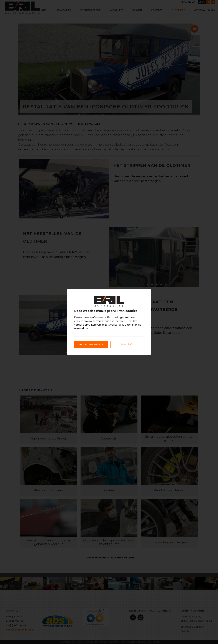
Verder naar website (91, 344)
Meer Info (127, 344)
